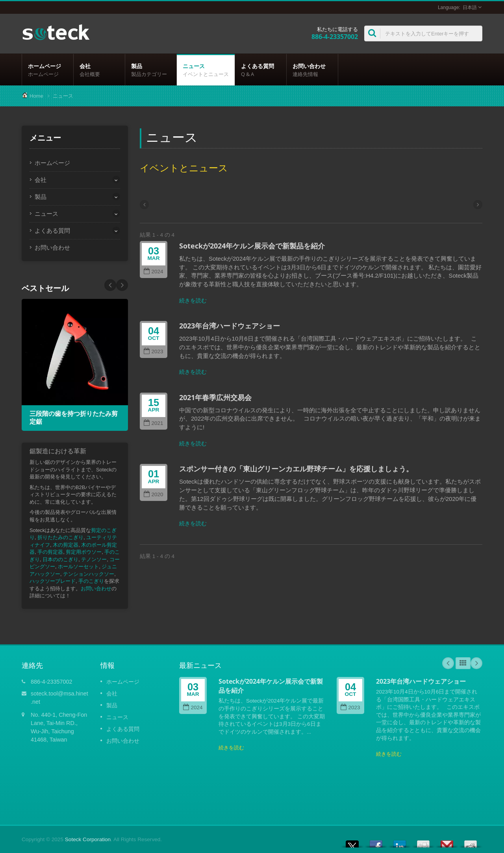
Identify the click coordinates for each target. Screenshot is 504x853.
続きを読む (193, 300)
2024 (153, 272)
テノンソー (94, 559)
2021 (153, 423)
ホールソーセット (78, 567)
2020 (153, 494)
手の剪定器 (50, 552)
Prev (122, 285)
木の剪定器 (66, 545)
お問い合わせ (312, 70)
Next (110, 285)
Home (36, 96)
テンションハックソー (89, 574)
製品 (151, 70)
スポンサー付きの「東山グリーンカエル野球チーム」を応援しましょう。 (296, 469)
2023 (153, 351)
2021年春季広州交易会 (215, 397)
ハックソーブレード (53, 581)
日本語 (470, 7)
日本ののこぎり (60, 559)
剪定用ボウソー (84, 552)
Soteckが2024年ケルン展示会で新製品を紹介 (252, 246)
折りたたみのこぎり (60, 537)
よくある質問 (261, 70)
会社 (99, 70)
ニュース (206, 70)
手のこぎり (91, 581)
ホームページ (48, 70)
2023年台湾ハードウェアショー (230, 326)
